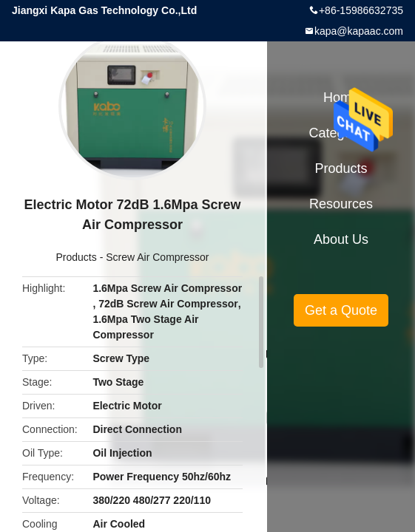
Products (77, 257)
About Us (341, 239)
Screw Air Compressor (157, 257)
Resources (341, 204)
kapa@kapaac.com (359, 31)
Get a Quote (341, 310)
